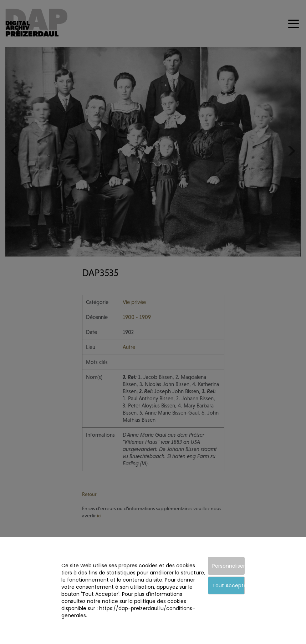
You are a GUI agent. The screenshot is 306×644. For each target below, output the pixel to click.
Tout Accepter (228, 585)
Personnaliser (228, 566)
